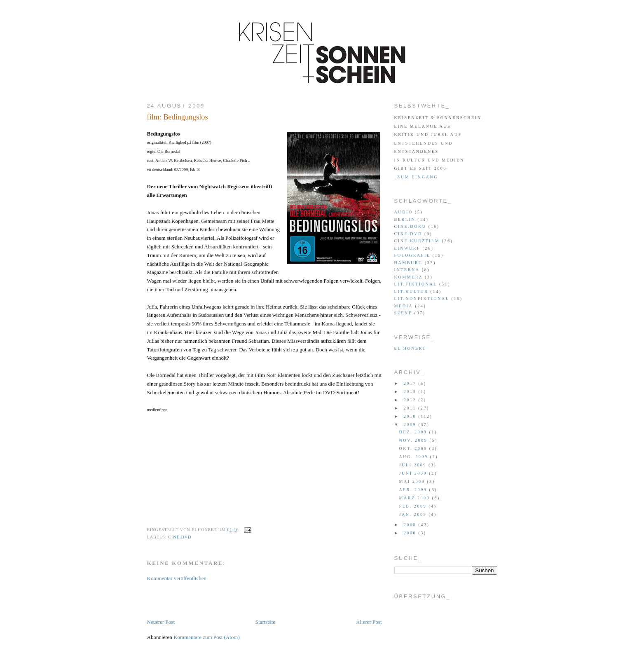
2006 (411, 533)
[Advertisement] (244, 599)
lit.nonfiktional (422, 298)
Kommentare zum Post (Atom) (207, 637)
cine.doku (410, 226)
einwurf (407, 248)
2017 (411, 383)
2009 (411, 425)
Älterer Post (369, 622)
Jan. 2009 (414, 514)
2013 (411, 392)
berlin (405, 219)
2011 (411, 408)
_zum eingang (416, 177)
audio (404, 212)
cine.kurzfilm (417, 241)
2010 (411, 416)
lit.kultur (411, 291)
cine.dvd (180, 537)
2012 (411, 400)
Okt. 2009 (414, 448)
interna (407, 270)
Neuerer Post (161, 622)
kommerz (409, 277)
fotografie (412, 255)
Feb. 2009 (414, 506)
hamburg (409, 263)
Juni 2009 (414, 473)
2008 (411, 525)
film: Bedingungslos (178, 117)
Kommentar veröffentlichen (177, 578)
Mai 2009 (413, 481)
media (404, 306)
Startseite (265, 622)
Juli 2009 (414, 465)
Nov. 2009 (415, 440)
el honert (410, 348)
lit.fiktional (416, 284)
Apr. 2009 (414, 490)
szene (403, 313)
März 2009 (416, 498)
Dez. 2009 (414, 432)
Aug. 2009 (415, 457)
